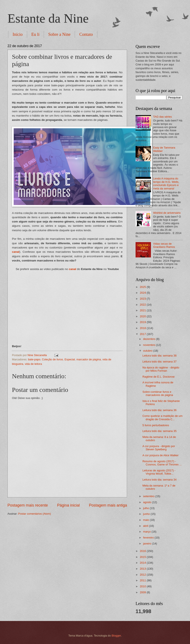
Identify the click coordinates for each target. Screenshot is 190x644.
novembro (150, 345)
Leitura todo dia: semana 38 (159, 356)
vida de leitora (33, 364)
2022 (143, 305)
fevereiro (149, 538)
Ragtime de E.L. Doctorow (158, 377)
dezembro (150, 339)
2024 (143, 293)
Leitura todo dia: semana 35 (159, 431)
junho (147, 514)
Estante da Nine (48, 18)
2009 (143, 592)
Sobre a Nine (59, 34)
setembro (149, 496)
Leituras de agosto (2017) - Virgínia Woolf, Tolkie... (159, 472)
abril (146, 526)
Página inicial (68, 505)
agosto (148, 502)
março (147, 532)
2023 (143, 299)
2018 (143, 328)
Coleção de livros (52, 359)
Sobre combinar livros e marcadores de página (158, 393)
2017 (143, 334)
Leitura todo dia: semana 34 (159, 480)
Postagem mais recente (28, 505)
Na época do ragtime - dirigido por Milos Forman (161, 369)
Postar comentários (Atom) (34, 514)
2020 (143, 316)
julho (146, 508)
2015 (143, 557)
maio (146, 520)
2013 (143, 569)
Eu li (35, 34)
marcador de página (89, 359)
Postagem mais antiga (108, 505)
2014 (143, 563)
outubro (148, 351)
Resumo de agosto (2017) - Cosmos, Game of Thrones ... (162, 463)
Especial (70, 359)
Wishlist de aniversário (167, 213)
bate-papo (34, 359)
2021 (143, 310)
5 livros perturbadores (156, 425)
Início (18, 34)
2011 (143, 580)
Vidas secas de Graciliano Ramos (164, 245)
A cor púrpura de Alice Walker (160, 455)
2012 (143, 575)
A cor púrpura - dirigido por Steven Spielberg (159, 448)
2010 (143, 586)
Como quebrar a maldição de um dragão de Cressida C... (162, 417)
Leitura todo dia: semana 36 (159, 410)
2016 (143, 551)
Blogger (116, 636)
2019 (143, 322)
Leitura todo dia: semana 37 (159, 362)
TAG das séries (162, 117)
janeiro (148, 544)
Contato (86, 34)
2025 (143, 287)
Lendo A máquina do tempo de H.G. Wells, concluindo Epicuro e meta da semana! (166, 183)
